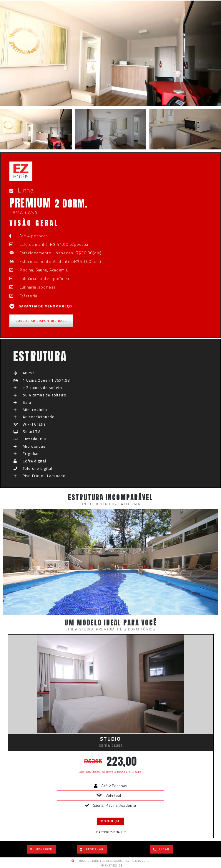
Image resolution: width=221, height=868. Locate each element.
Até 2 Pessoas (114, 786)
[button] (41, 849)
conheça (110, 821)
